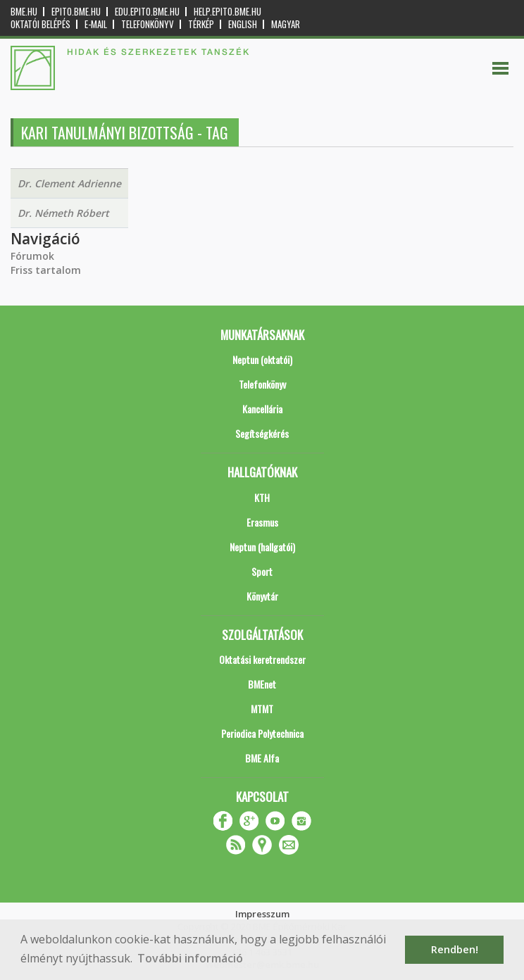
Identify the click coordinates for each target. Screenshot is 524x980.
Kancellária (262, 409)
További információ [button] (190, 958)
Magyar (286, 24)
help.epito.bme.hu (227, 12)
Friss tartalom (46, 270)
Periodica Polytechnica (262, 733)
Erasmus (262, 522)
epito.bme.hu (76, 12)
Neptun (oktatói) (262, 359)
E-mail (96, 24)
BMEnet (262, 684)
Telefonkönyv (148, 24)
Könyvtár (262, 596)
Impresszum (262, 914)
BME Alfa (262, 758)
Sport (262, 571)
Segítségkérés (262, 433)
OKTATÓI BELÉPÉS (40, 24)
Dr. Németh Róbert (63, 213)
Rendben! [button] (455, 949)
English (243, 24)
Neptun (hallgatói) (262, 547)
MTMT (262, 709)
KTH (262, 497)
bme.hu (24, 12)
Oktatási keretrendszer (262, 659)
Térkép (201, 24)
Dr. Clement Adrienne (69, 183)
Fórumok (32, 256)
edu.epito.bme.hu (147, 12)
